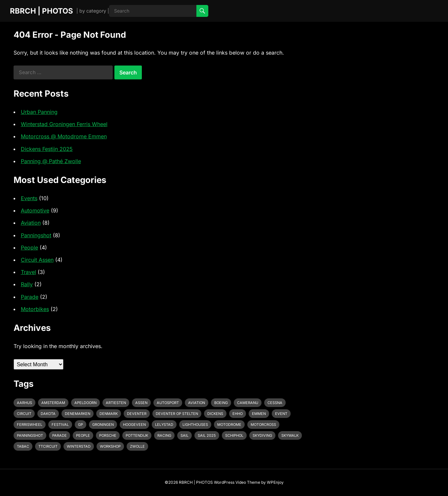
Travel (28, 272)
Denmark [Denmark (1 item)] (109, 414)
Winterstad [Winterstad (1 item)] (79, 446)
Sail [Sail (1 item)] (184, 435)
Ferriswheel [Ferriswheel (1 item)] (30, 425)
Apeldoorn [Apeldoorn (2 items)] (85, 403)
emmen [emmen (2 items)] (259, 414)
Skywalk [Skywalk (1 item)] (290, 435)
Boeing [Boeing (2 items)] (221, 403)
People (29, 248)
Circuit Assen (37, 260)
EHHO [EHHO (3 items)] (238, 414)
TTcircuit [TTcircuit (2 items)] (48, 446)
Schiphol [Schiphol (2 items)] (234, 435)
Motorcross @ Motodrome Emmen (64, 136)
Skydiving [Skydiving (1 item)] (262, 435)
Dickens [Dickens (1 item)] (215, 414)
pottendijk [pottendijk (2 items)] (137, 435)
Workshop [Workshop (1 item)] (110, 446)
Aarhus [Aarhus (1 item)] (24, 403)
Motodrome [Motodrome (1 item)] (229, 425)
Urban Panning (39, 112)
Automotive (35, 210)
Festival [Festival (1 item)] (60, 425)
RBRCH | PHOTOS (41, 11)
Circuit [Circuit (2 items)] (24, 414)
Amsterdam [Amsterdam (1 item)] (53, 403)
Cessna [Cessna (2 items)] (275, 403)
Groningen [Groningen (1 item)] (103, 425)
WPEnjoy (275, 482)
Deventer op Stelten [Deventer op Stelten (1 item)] (177, 414)
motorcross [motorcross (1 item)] (263, 425)
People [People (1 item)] (83, 435)
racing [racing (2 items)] (164, 435)
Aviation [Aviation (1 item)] (197, 403)
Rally (27, 284)
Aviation (31, 223)
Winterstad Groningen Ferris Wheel (64, 124)
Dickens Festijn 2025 (47, 149)
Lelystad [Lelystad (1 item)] (164, 425)
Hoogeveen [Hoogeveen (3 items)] (134, 425)
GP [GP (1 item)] (81, 425)
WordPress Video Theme (237, 482)
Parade (30, 297)
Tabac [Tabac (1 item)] (23, 446)
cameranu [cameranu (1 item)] (248, 403)
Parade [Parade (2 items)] (60, 435)
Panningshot (36, 235)
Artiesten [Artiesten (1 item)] (116, 403)
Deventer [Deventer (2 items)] (137, 414)
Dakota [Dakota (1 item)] (48, 414)
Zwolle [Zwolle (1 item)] (137, 446)
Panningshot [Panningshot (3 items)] (30, 435)
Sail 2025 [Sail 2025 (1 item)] (207, 435)
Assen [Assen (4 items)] (141, 403)
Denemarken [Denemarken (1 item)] (78, 414)
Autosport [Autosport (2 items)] (168, 403)
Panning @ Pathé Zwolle (51, 161)
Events (29, 198)
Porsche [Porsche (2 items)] (108, 435)
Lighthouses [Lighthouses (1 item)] (195, 425)
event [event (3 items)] (281, 414)
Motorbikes (35, 309)
